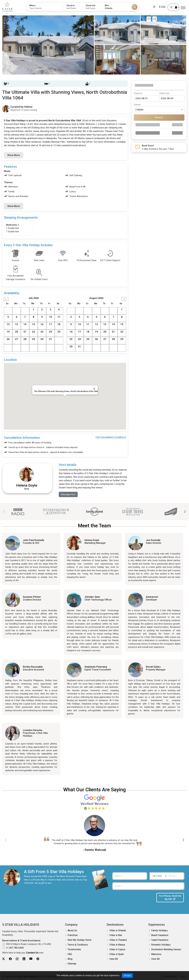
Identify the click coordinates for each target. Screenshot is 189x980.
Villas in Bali (116, 934)
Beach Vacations (160, 934)
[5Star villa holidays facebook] (10, 957)
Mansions (156, 953)
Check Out (164, 93)
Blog (70, 957)
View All (114, 957)
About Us (72, 929)
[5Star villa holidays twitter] (4, 957)
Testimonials (74, 948)
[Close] (94, 389)
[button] (185, 512)
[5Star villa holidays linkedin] (24, 957)
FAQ (70, 953)
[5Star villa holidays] (7, 7)
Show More (14, 155)
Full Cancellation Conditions (111, 437)
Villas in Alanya (117, 943)
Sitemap (72, 962)
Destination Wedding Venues (166, 948)
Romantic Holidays (161, 943)
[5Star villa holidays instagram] (17, 957)
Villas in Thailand (118, 938)
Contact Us (32, 951)
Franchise (73, 934)
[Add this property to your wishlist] (149, 19)
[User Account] (173, 7)
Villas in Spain (117, 953)
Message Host (69, 495)
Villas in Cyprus (117, 948)
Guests (137, 105)
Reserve (159, 117)
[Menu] (183, 8)
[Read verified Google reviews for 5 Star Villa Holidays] (94, 802)
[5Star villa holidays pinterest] (38, 957)
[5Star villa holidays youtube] (31, 957)
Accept (127, 975)
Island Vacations (160, 938)
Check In (138, 93)
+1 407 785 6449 (15, 946)
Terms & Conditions (78, 943)
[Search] (135, 7)
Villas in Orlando (118, 929)
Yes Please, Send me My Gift (170, 898)
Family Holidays (159, 929)
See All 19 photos (163, 60)
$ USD (162, 7)
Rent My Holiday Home (80, 938)
